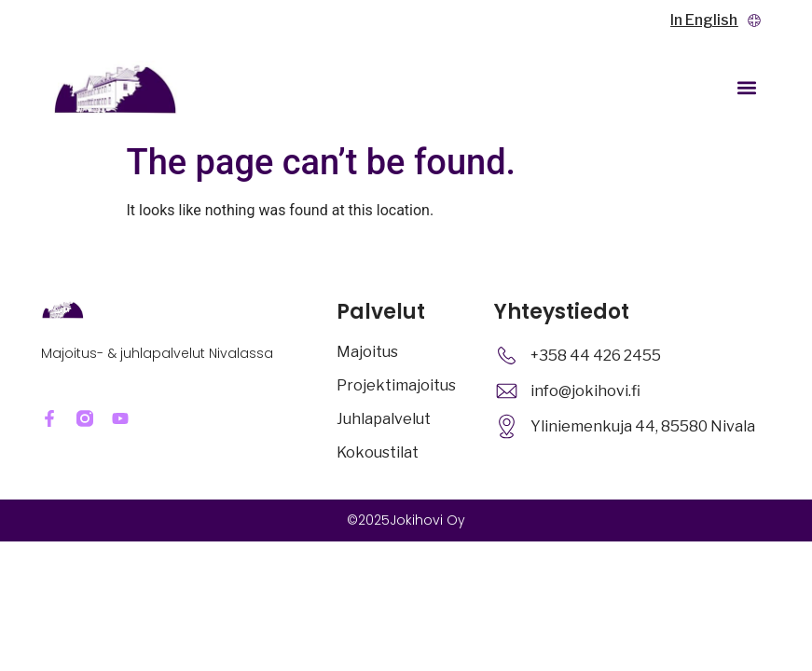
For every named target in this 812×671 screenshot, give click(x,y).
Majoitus (367, 352)
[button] (746, 88)
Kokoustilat (378, 452)
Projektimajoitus (396, 385)
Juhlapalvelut (384, 419)
